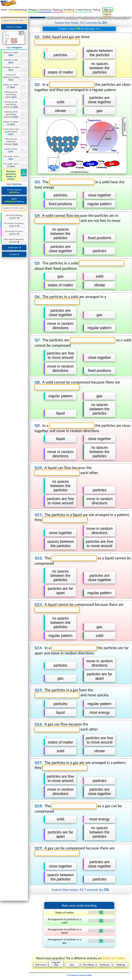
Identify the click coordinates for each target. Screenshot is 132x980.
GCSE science (14, 191)
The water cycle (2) (11, 165)
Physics (58, 10)
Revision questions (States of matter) (11, 175)
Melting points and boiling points (11, 94)
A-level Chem (83, 10)
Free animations (18, 10)
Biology (33, 10)
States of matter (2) (11, 86)
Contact (14, 254)
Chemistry (45, 10)
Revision (69, 10)
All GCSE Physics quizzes (14, 233)
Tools (96, 10)
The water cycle (11, 158)
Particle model (11, 61)
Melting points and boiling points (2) (11, 104)
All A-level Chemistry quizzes (14, 240)
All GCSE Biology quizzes (14, 217)
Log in (107, 14)
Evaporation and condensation (11, 132)
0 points (25, 173)
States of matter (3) (11, 123)
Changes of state (11, 68)
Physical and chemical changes (11, 141)
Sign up (108, 10)
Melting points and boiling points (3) (11, 114)
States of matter (11, 54)
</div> (79, 496)
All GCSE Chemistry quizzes (14, 225)
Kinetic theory (11, 150)
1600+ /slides (14, 200)
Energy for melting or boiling (11, 77)
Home (4, 10)
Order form (14, 248)
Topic (14, 47)
